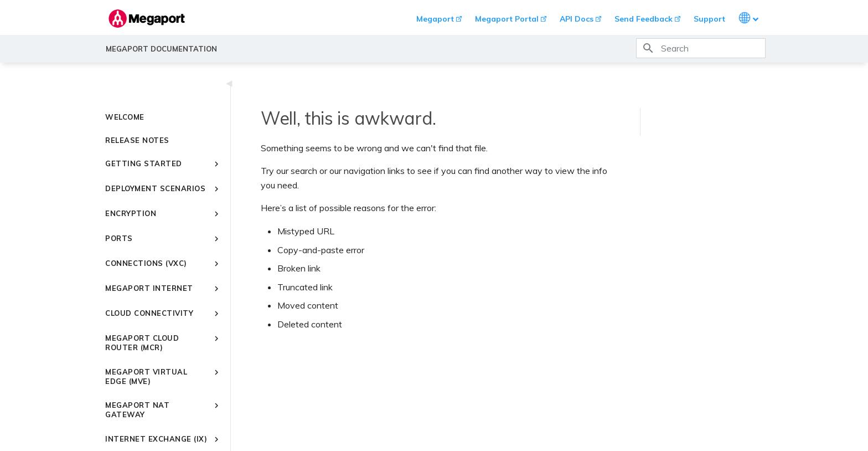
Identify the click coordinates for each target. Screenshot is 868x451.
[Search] (701, 48)
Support (709, 19)
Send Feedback (644, 19)
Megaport (435, 19)
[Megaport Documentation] (147, 19)
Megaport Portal (507, 19)
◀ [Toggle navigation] (229, 83)
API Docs (577, 19)
